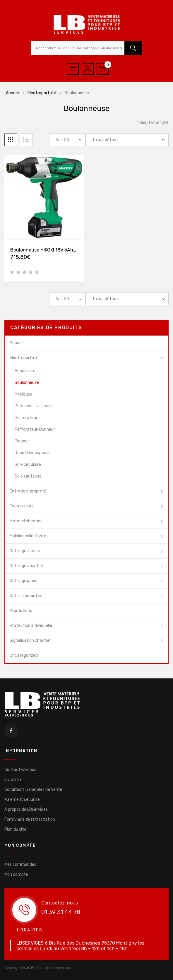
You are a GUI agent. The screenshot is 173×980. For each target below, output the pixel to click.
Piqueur (22, 441)
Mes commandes (20, 864)
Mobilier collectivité (28, 536)
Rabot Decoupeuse (33, 453)
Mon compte (16, 874)
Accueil (13, 93)
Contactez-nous (20, 770)
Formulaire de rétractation (30, 819)
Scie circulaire (28, 465)
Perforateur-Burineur (35, 429)
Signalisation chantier (30, 640)
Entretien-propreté (28, 491)
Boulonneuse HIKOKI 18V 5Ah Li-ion (49, 250)
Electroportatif (42, 93)
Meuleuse (23, 394)
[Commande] (127, 140)
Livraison (13, 780)
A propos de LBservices (26, 809)
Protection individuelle (31, 626)
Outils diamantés (26, 596)
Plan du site (15, 829)
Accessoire (25, 371)
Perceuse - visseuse (34, 406)
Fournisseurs (22, 506)
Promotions (21, 611)
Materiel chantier (26, 521)
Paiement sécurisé (22, 799)
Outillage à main (25, 551)
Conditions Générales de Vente (33, 790)
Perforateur (26, 418)
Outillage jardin (24, 581)
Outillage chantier (26, 566)
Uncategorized (24, 655)
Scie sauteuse (28, 476)
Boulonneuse (27, 383)
